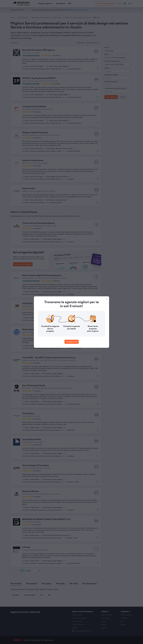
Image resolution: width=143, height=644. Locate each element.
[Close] (107, 299)
